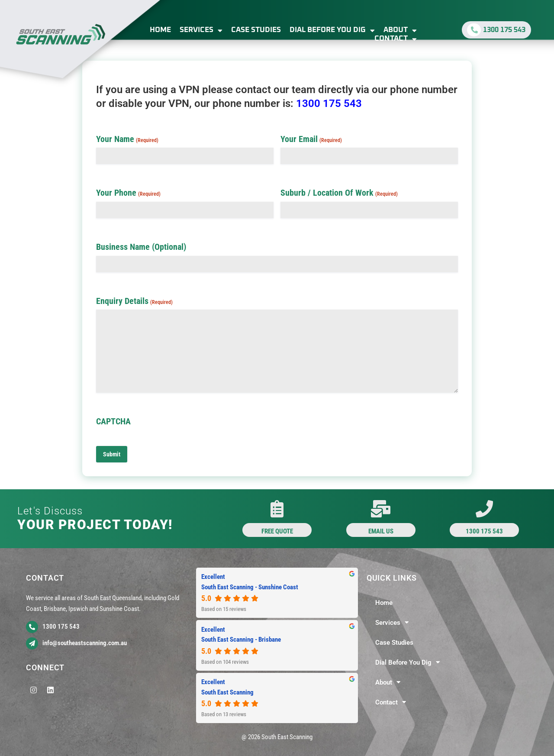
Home (160, 30)
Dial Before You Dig (332, 30)
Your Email (311, 139)
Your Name (127, 139)
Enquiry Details (134, 301)
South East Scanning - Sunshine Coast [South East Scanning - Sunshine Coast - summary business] (250, 587)
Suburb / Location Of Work (339, 193)
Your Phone (128, 193)
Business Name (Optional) (141, 247)
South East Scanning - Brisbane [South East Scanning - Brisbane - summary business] (241, 640)
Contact (396, 39)
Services (201, 30)
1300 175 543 (329, 103)
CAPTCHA (113, 421)
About (400, 30)
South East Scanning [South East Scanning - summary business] (227, 692)
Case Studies (256, 30)
